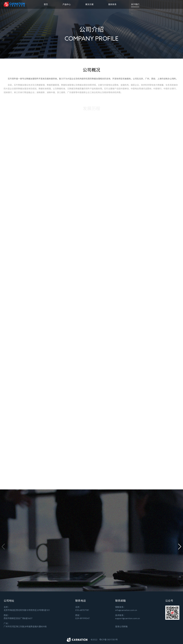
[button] (180, 547)
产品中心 (67, 4)
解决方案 (89, 4)
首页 (46, 4)
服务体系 (112, 4)
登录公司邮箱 (121, 627)
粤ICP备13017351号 (108, 640)
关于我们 (135, 4)
